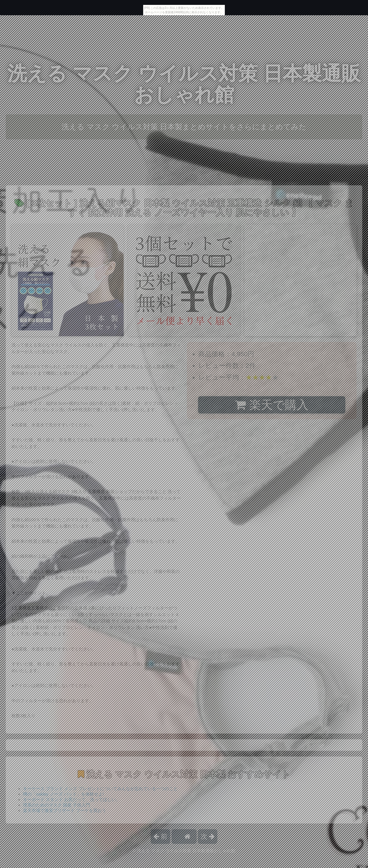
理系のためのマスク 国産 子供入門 (56, 805)
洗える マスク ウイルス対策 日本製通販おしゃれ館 (184, 84)
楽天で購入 (272, 405)
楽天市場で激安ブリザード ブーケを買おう (65, 810)
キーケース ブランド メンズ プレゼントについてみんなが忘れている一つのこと (100, 789)
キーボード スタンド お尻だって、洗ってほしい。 (72, 799)
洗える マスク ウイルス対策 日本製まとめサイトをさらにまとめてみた (184, 127)
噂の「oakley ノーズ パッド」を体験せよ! (63, 794)
